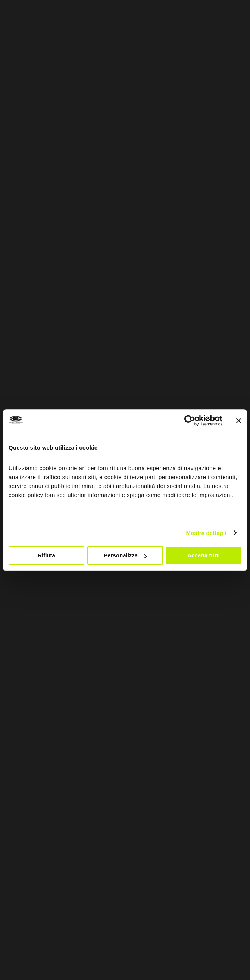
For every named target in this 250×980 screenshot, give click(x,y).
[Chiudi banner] (239, 420)
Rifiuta (46, 555)
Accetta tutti (204, 555)
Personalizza (125, 555)
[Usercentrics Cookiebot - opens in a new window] (190, 420)
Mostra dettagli (206, 533)
